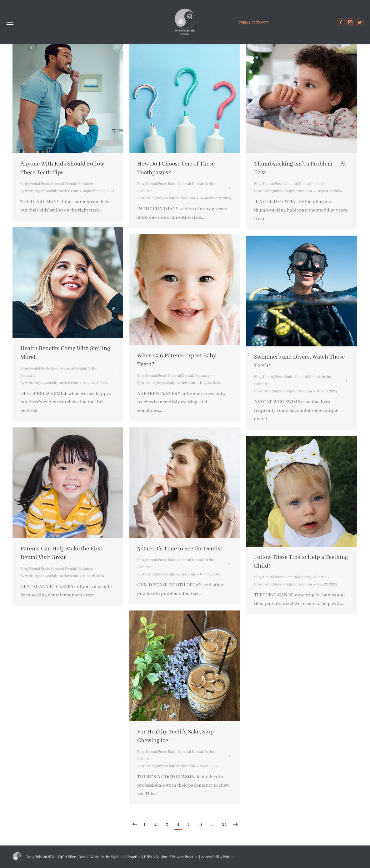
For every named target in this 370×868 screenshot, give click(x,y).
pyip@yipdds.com (254, 22)
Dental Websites (92, 857)
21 (225, 825)
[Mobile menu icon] (10, 22)
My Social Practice (126, 857)
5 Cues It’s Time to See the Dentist (180, 549)
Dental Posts (39, 184)
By (49, 191)
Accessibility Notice (218, 857)
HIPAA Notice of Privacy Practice (171, 857)
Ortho (209, 184)
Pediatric (85, 184)
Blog (24, 184)
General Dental (64, 184)
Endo (172, 184)
